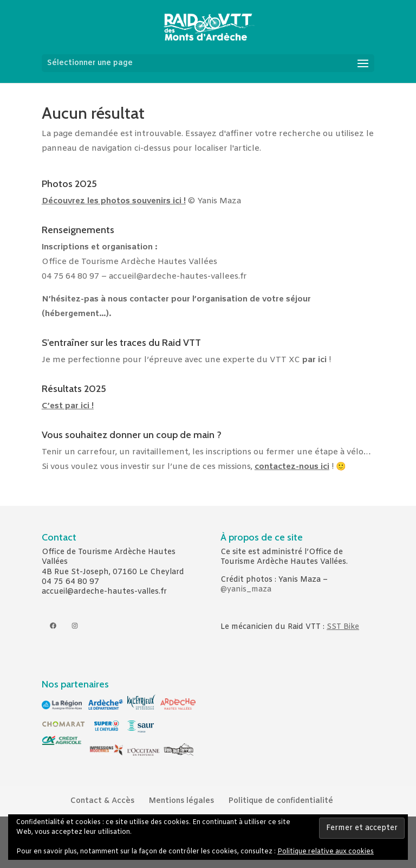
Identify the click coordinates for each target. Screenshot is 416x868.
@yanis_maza (246, 590)
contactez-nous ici (292, 467)
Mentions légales (181, 801)
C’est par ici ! (68, 406)
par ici (314, 360)
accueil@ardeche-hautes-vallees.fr (178, 277)
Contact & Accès (102, 801)
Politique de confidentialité (281, 801)
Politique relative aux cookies (326, 852)
